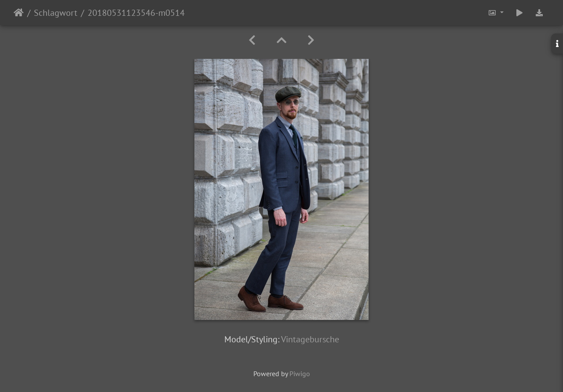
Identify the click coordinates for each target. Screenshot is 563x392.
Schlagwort (56, 13)
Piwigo (300, 374)
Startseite (19, 13)
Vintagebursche (310, 339)
